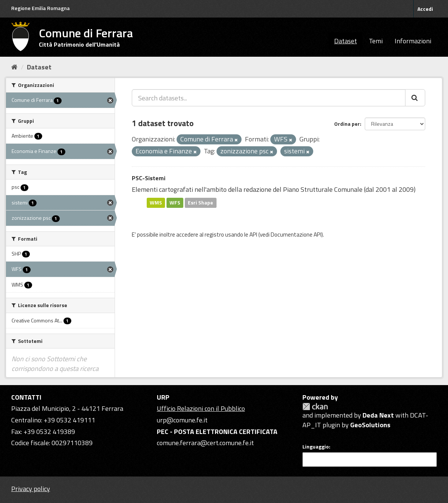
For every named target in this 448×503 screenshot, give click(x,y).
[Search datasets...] (269, 98)
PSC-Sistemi (149, 178)
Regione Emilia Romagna (41, 8)
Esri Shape (200, 203)
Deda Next (378, 415)
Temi (376, 41)
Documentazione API (296, 235)
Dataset (346, 41)
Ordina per (347, 124)
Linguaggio (316, 447)
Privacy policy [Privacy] (31, 489)
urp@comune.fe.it (182, 420)
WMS (156, 203)
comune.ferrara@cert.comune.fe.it (205, 443)
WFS (175, 203)
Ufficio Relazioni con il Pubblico (201, 408)
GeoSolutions (370, 425)
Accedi (425, 9)
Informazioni (413, 41)
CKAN (315, 407)
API (253, 235)
